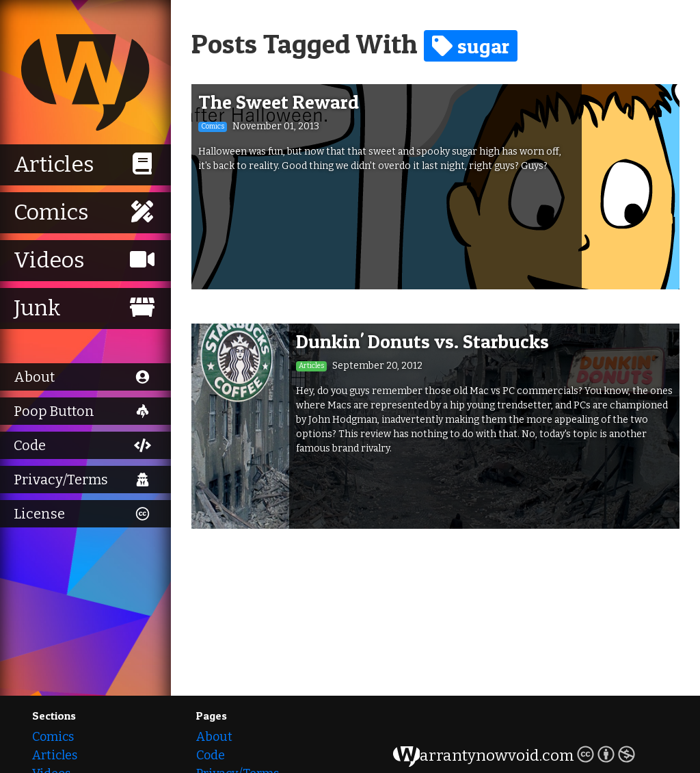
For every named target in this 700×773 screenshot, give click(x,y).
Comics (53, 737)
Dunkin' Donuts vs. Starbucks (422, 341)
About (214, 737)
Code (211, 755)
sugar (471, 46)
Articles (55, 755)
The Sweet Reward (279, 102)
